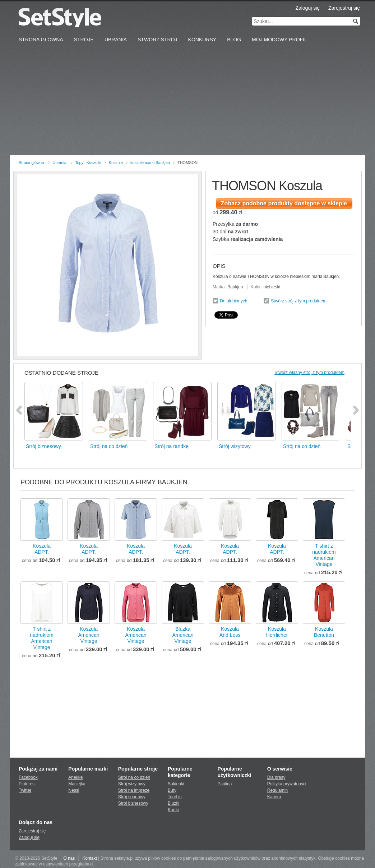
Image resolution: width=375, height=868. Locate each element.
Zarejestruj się (344, 8)
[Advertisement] (187, 101)
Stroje (84, 40)
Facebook (28, 777)
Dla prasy (276, 777)
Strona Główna (41, 40)
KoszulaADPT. (42, 549)
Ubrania (116, 40)
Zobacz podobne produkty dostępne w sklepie (284, 203)
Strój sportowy (132, 797)
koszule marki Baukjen (150, 163)
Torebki (175, 797)
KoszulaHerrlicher (277, 632)
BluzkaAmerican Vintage (183, 635)
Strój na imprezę (134, 790)
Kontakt (90, 858)
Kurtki (173, 810)
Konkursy (202, 40)
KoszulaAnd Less (230, 632)
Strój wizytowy (132, 784)
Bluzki (173, 803)
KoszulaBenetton (324, 632)
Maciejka (77, 784)
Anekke (75, 777)
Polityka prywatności (287, 784)
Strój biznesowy (133, 803)
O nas (69, 858)
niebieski (272, 287)
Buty (172, 790)
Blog (234, 40)
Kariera (274, 797)
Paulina (224, 784)
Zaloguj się (307, 8)
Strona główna (31, 163)
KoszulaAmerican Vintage (89, 635)
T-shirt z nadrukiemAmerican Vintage (324, 555)
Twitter (25, 790)
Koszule (116, 163)
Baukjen (235, 287)
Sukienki (176, 784)
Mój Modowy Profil (279, 40)
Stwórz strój (157, 40)
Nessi (74, 790)
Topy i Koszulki (88, 163)
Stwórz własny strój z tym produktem (309, 373)
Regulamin (277, 790)
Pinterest (27, 784)
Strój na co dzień (134, 777)
